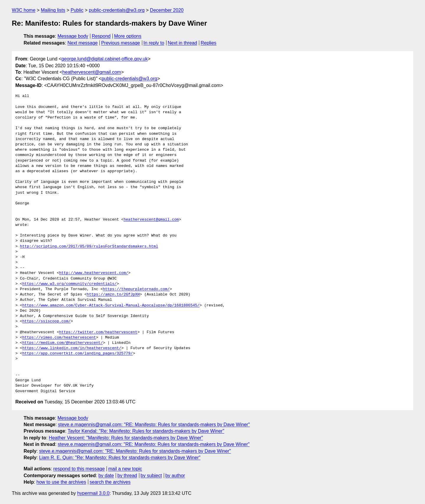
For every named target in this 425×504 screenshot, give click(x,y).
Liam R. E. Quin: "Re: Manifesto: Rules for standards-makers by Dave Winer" (120, 458)
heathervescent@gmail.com (92, 72)
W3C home (24, 10)
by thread (127, 476)
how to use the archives (61, 482)
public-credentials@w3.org (117, 10)
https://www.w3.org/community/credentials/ (69, 284)
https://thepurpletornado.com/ (136, 289)
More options (128, 36)
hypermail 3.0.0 (93, 493)
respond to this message (79, 469)
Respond (101, 36)
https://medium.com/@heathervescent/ (62, 343)
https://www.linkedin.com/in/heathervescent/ (72, 348)
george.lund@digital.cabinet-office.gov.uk (104, 59)
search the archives (110, 482)
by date (106, 476)
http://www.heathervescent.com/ (94, 273)
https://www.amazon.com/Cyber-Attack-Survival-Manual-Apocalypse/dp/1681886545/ (111, 306)
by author (175, 476)
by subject (151, 476)
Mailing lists (53, 10)
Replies (209, 43)
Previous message (121, 43)
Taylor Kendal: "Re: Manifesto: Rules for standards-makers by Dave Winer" (146, 431)
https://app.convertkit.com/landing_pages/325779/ (77, 354)
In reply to (154, 43)
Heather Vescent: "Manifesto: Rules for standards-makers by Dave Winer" (126, 438)
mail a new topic (125, 469)
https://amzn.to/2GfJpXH (113, 295)
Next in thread (182, 43)
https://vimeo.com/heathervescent (59, 338)
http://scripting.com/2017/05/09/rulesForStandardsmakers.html (89, 247)
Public (77, 10)
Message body (73, 36)
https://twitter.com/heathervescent (98, 332)
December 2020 (167, 10)
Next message (83, 43)
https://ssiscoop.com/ (46, 321)
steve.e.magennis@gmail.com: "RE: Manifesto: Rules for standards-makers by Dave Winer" (154, 425)
